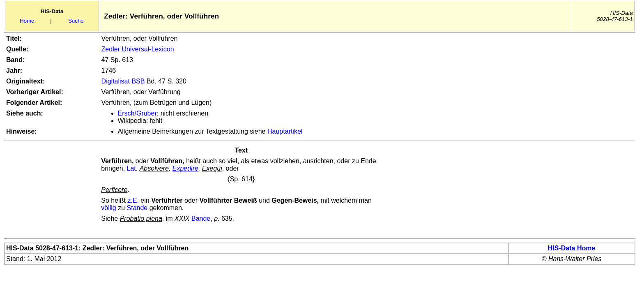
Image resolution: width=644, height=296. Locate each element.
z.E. (133, 200)
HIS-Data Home (572, 248)
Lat (131, 168)
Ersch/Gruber (137, 113)
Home (27, 21)
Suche (76, 21)
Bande (201, 219)
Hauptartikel (285, 131)
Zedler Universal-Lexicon (138, 49)
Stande (137, 208)
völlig (108, 208)
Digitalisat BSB (123, 81)
